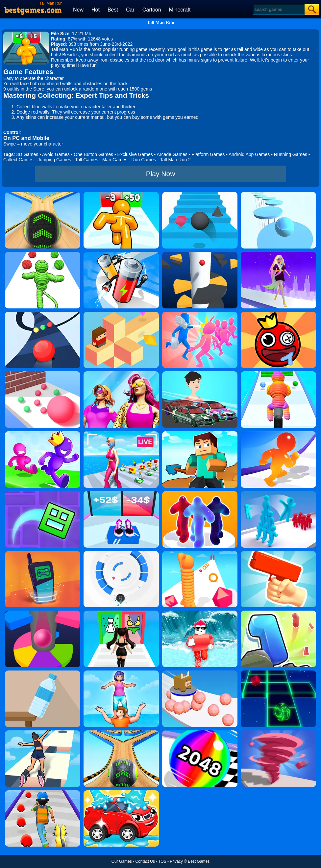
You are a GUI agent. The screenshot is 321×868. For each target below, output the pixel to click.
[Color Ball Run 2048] (200, 733)
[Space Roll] (278, 673)
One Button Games (93, 154)
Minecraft (180, 10)
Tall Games (86, 160)
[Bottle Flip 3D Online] (43, 673)
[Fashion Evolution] (121, 374)
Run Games (144, 160)
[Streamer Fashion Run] (121, 613)
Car (130, 10)
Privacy (176, 861)
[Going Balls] (43, 194)
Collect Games (18, 160)
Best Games (199, 861)
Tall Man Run (160, 23)
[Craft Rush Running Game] (200, 434)
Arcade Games (172, 154)
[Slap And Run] (200, 314)
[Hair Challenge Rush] (278, 254)
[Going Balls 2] (121, 733)
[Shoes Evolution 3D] (121, 493)
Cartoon (152, 10)
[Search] (278, 9)
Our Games (122, 861)
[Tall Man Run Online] (121, 194)
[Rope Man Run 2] (278, 374)
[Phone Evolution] (43, 553)
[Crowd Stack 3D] (278, 493)
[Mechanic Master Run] (200, 374)
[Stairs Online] (200, 194)
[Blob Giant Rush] (278, 434)
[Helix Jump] (200, 254)
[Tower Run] (121, 673)
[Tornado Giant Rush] (278, 733)
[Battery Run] (121, 254)
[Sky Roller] (43, 733)
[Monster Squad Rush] (43, 793)
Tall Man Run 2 (175, 160)
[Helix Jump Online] (43, 613)
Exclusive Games (135, 154)
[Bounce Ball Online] (278, 314)
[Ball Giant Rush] (43, 374)
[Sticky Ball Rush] (200, 673)
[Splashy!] (278, 194)
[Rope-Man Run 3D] (43, 254)
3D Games (27, 154)
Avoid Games (56, 154)
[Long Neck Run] (200, 553)
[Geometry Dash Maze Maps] (43, 493)
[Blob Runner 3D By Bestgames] (200, 493)
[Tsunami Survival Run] (200, 613)
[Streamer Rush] (121, 434)
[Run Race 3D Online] (43, 434)
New (78, 10)
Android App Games (249, 154)
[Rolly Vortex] (121, 553)
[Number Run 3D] (278, 613)
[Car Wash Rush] (121, 793)
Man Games (115, 160)
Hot (96, 10)
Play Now (161, 174)
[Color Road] (43, 314)
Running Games (291, 154)
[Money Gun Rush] (278, 553)
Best (113, 10)
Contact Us (145, 861)
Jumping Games (54, 160)
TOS (162, 861)
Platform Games (208, 154)
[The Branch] (121, 314)
